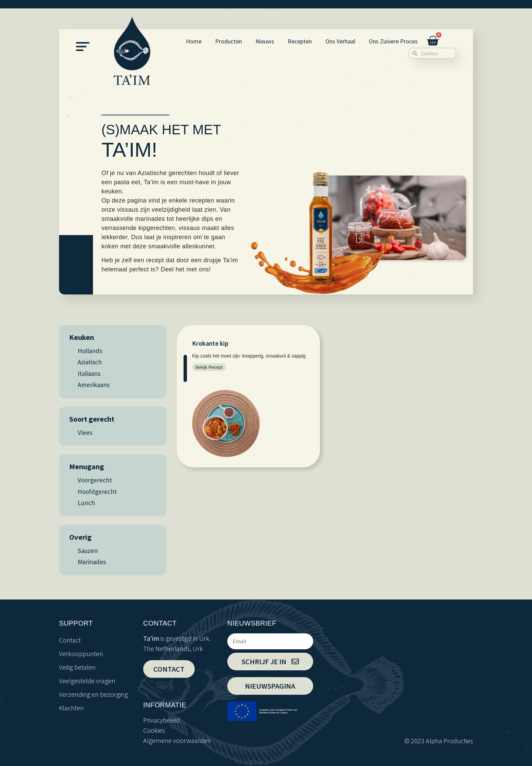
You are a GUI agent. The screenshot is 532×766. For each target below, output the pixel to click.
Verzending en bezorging (93, 694)
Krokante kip (210, 343)
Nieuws (265, 41)
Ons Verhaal (340, 41)
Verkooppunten (81, 654)
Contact (70, 640)
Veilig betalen (77, 667)
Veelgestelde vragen (87, 681)
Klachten (71, 708)
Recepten (300, 41)
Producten (229, 41)
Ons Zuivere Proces (393, 41)
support (76, 623)
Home (194, 41)
